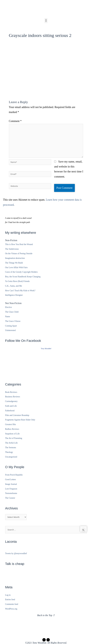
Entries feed (10, 600)
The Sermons (11, 448)
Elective (9, 307)
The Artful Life (11, 443)
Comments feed (12, 604)
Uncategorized (11, 457)
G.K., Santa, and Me (14, 286)
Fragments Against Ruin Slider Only (20, 420)
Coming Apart (11, 326)
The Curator (10, 498)
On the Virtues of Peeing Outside (19, 254)
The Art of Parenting (14, 438)
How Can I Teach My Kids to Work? (20, 291)
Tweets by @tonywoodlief (16, 553)
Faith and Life (11, 406)
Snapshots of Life (12, 434)
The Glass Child (12, 312)
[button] (46, 21)
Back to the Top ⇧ (46, 615)
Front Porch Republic (14, 475)
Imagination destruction (15, 258)
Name (8, 317)
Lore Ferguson (11, 489)
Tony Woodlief (46, 349)
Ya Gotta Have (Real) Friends (17, 281)
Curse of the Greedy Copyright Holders (21, 272)
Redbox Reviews (12, 429)
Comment (15, 121)
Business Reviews (13, 397)
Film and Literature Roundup (17, 415)
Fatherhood (10, 411)
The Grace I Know (13, 321)
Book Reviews (11, 392)
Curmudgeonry (11, 401)
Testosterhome (11, 493)
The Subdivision (12, 249)
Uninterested (10, 330)
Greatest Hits (11, 424)
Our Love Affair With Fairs (16, 267)
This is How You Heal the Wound (19, 244)
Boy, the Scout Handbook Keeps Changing (23, 277)
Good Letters (11, 479)
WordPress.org (11, 609)
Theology (9, 452)
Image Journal (11, 484)
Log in (8, 595)
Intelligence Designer (14, 295)
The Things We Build (14, 263)
